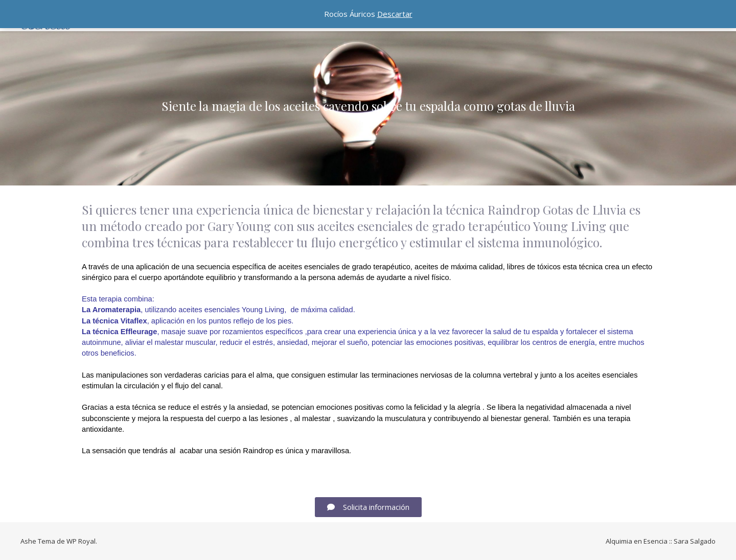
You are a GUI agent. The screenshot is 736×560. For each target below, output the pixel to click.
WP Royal (81, 541)
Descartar (395, 14)
